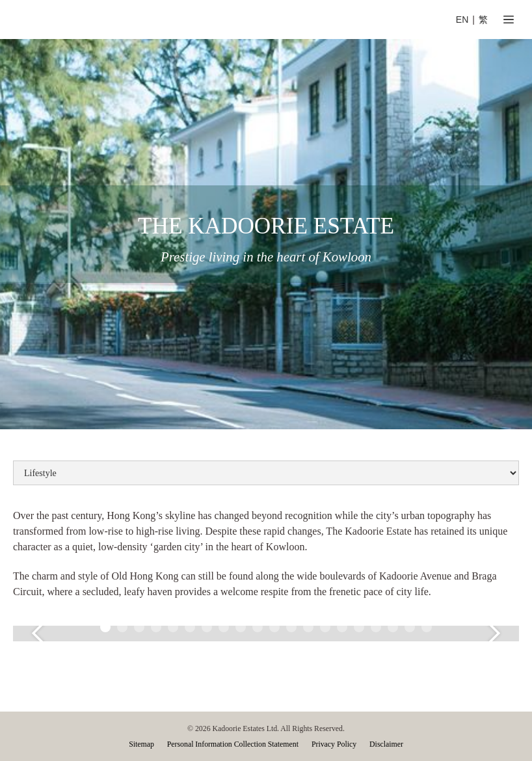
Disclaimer (386, 744)
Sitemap (141, 744)
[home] (152, 20)
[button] (509, 20)
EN (462, 20)
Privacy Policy (334, 744)
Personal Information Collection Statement (233, 744)
